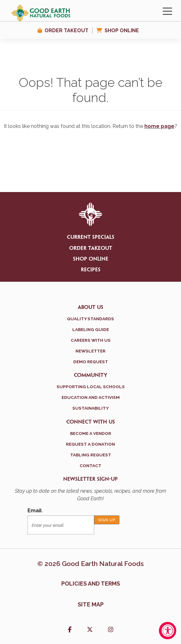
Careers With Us (91, 340)
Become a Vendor (91, 433)
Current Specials (91, 237)
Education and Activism (91, 397)
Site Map (91, 604)
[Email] (61, 525)
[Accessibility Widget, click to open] (168, 631)
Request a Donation (90, 444)
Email (35, 511)
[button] (70, 630)
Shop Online (122, 30)
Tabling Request (91, 455)
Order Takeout (66, 30)
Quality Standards (90, 319)
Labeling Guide (91, 329)
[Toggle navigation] (167, 11)
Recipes (91, 270)
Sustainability (90, 408)
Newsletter (90, 351)
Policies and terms (91, 584)
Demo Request (91, 362)
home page (159, 126)
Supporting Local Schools (91, 387)
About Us (90, 307)
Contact (90, 466)
